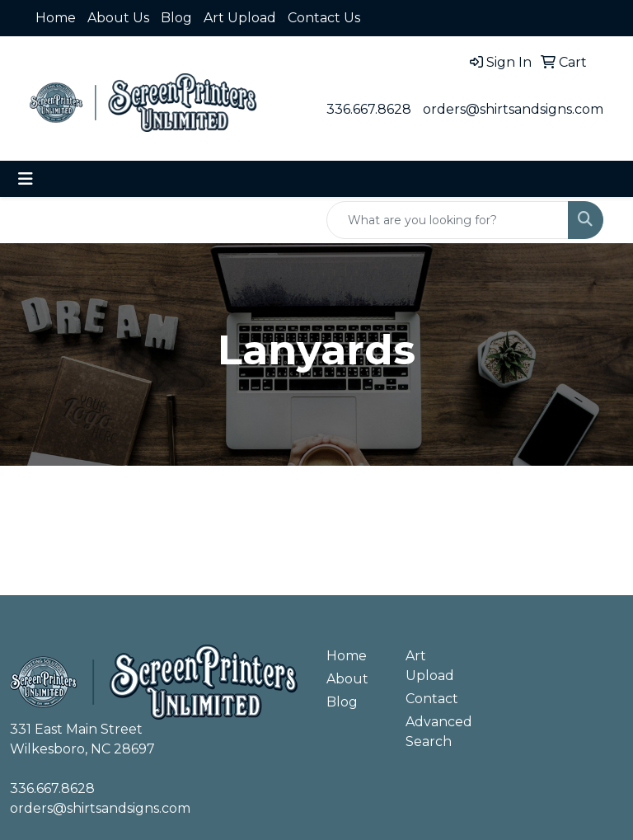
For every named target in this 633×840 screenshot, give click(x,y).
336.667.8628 (369, 109)
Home (56, 18)
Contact (432, 699)
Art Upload (240, 18)
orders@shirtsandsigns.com (513, 109)
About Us (118, 18)
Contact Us (324, 18)
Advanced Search (435, 732)
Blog (176, 18)
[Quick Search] (448, 220)
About (347, 679)
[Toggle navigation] (26, 179)
